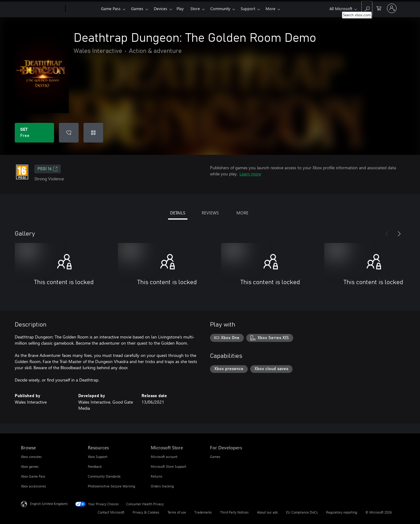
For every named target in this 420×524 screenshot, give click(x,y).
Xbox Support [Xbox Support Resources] (98, 457)
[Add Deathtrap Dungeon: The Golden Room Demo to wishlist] (69, 133)
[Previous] (387, 234)
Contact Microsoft (111, 512)
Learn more (250, 174)
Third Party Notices (234, 512)
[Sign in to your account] (392, 8)
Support (255, 8)
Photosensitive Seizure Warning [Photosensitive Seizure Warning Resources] (111, 486)
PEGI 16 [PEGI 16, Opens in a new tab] (48, 169)
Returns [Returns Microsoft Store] (157, 476)
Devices (163, 8)
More (279, 8)
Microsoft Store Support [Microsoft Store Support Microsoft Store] (169, 466)
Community (226, 8)
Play (184, 8)
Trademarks (203, 512)
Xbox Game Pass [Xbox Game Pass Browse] (33, 476)
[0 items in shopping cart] (379, 8)
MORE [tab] (242, 213)
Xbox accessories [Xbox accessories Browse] (33, 486)
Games (138, 8)
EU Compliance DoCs (302, 512)
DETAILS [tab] (178, 213)
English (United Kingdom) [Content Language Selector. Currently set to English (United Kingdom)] (49, 504)
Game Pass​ (111, 8)
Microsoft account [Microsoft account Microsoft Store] (164, 457)
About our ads (267, 512)
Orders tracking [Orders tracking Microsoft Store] (162, 486)
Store (200, 8)
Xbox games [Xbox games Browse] (30, 466)
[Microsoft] (42, 9)
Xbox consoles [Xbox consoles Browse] (31, 457)
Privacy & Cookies (146, 512)
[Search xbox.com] (367, 8)
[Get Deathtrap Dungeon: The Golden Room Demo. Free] (34, 133)
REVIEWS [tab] (210, 213)
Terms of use (177, 512)
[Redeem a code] (93, 133)
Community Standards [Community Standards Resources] (104, 476)
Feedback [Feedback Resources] (95, 466)
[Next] (399, 234)
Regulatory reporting (342, 512)
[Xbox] (82, 9)
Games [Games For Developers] (215, 457)
